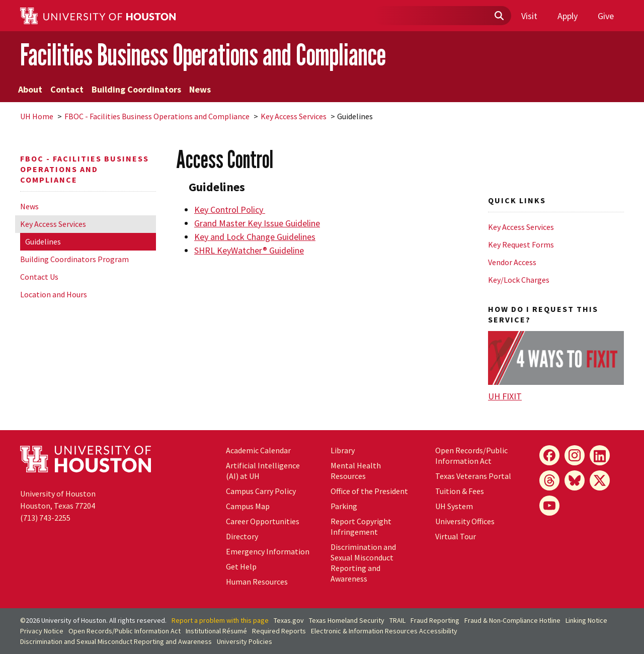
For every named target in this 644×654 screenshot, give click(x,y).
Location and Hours (54, 294)
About (30, 89)
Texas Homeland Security (347, 620)
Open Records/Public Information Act (471, 456)
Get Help (241, 566)
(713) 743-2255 (45, 518)
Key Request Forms (521, 244)
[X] (600, 480)
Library (343, 450)
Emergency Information (268, 551)
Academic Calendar (258, 450)
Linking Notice (586, 620)
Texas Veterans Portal (473, 476)
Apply (568, 16)
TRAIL (397, 620)
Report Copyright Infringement (361, 526)
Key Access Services (294, 116)
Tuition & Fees (460, 491)
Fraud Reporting (435, 620)
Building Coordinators (136, 89)
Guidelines (43, 241)
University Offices (465, 521)
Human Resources (257, 582)
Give (606, 16)
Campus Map (248, 506)
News (200, 89)
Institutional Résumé (216, 631)
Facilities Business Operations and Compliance (203, 55)
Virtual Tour (456, 536)
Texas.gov (289, 620)
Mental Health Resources (356, 471)
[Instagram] (575, 455)
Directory (242, 536)
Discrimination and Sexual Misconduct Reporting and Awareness (363, 563)
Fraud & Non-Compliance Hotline (512, 620)
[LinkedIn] (600, 455)
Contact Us (39, 277)
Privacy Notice (42, 631)
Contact (67, 89)
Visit (529, 16)
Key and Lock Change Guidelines (255, 237)
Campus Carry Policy (261, 491)
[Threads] (549, 480)
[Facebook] (549, 455)
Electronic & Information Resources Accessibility (384, 631)
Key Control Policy (230, 210)
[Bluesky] (575, 480)
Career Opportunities (263, 521)
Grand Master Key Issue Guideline (257, 223)
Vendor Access (512, 262)
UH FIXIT (505, 396)
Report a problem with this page (220, 620)
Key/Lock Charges (519, 280)
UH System (454, 506)
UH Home (37, 116)
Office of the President (369, 491)
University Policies (245, 641)
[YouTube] (549, 506)
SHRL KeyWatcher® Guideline (249, 250)
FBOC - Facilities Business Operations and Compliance (157, 116)
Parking (344, 506)
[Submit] (499, 16)
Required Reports (279, 631)
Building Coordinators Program (74, 259)
